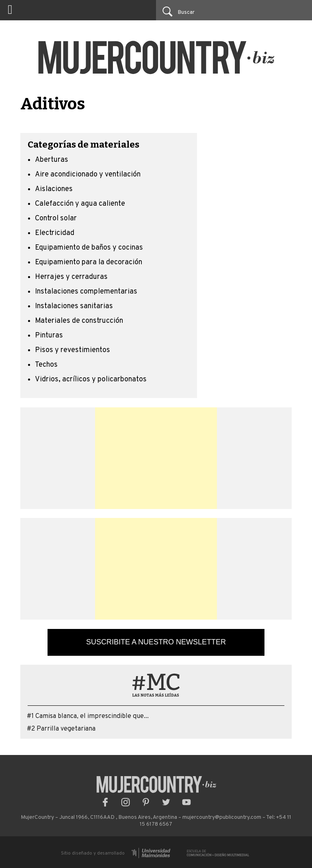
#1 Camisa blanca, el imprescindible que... (88, 716)
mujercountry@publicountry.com (222, 817)
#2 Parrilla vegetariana (61, 729)
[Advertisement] (156, 458)
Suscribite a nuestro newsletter (156, 642)
